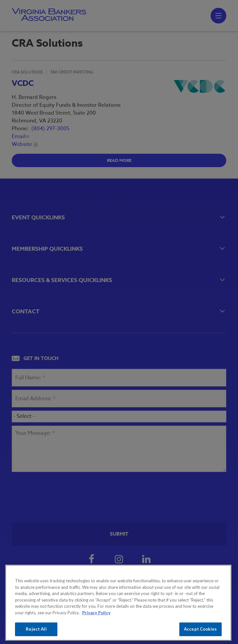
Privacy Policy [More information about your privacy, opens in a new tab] (96, 613)
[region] (118, 603)
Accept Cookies (200, 629)
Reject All (36, 629)
